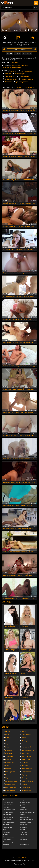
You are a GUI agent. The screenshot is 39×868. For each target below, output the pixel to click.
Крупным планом (25, 817)
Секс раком (23, 839)
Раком (24, 738)
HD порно (8, 74)
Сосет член (25, 753)
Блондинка (9, 750)
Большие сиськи (25, 802)
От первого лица (8, 837)
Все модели (8, 602)
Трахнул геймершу (28, 781)
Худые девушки (24, 844)
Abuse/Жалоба (20, 864)
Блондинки (23, 800)
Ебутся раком (26, 775)
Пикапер (24, 778)
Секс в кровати (10, 772)
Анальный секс (26, 735)
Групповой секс (8, 812)
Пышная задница (27, 769)
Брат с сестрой (26, 747)
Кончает (24, 784)
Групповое (25, 766)
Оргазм (8, 732)
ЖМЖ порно (7, 815)
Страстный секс (10, 76)
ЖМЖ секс (9, 753)
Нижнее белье (26, 790)
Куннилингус (16, 66)
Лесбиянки (14, 71)
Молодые (8, 738)
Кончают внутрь (8, 817)
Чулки (7, 766)
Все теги (6, 727)
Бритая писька (17, 68)
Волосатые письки (9, 810)
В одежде (23, 807)
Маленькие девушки (9, 822)
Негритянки (7, 835)
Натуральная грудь (11, 781)
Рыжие (22, 837)
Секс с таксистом (11, 787)
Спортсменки (24, 842)
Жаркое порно (10, 778)
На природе (23, 832)
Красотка (8, 759)
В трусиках (25, 762)
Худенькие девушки (22, 82)
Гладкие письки (27, 772)
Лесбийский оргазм (11, 79)
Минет (7, 735)
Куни (7, 741)
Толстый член (10, 756)
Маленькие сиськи (27, 71)
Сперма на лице (8, 842)
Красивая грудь (10, 784)
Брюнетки (25, 66)
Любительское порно (26, 820)
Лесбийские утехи (20, 74)
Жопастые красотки (27, 79)
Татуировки (7, 844)
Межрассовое (7, 827)
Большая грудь (10, 790)
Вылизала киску (24, 76)
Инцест (24, 732)
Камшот (24, 744)
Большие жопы (8, 802)
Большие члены (8, 805)
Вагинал (8, 775)
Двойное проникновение (29, 750)
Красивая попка (10, 762)
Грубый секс (23, 810)
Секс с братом (26, 756)
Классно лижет (26, 787)
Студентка (9, 744)
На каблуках (7, 832)
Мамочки (6, 825)
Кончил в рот (26, 759)
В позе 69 (8, 747)
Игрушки (22, 815)
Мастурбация (7, 68)
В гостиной (8, 82)
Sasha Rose (14, 62)
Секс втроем (26, 741)
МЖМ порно (23, 827)
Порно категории (10, 796)
